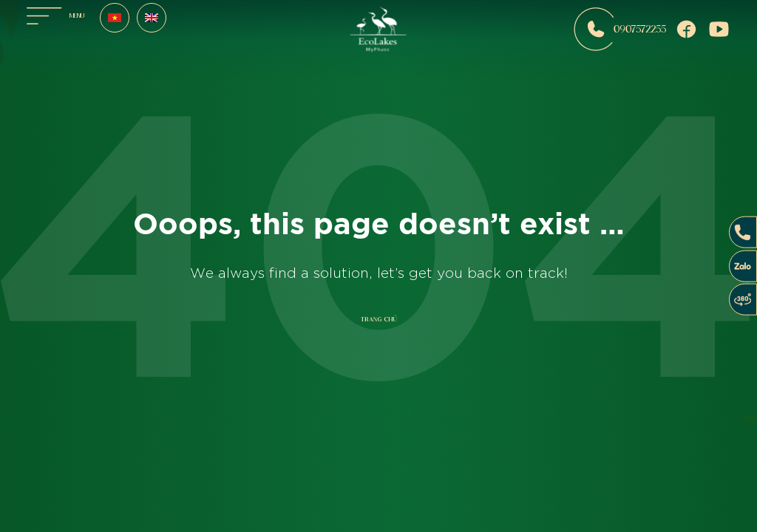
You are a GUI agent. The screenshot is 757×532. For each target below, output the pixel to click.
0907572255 (620, 29)
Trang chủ (379, 319)
